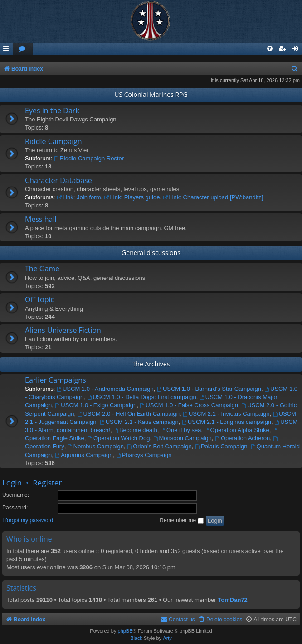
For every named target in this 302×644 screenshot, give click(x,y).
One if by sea (181, 430)
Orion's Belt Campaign (159, 446)
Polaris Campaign (221, 446)
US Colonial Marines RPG (151, 94)
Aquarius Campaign (84, 455)
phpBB (125, 631)
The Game (42, 269)
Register (47, 483)
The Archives (151, 364)
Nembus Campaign (96, 446)
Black (136, 638)
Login (12, 483)
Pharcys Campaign (144, 455)
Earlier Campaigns (56, 380)
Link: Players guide (132, 197)
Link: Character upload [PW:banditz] (213, 197)
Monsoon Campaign (183, 438)
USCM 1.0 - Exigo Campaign (96, 405)
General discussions (151, 252)
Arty (167, 638)
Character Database (58, 180)
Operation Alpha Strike (237, 430)
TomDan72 (233, 600)
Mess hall (41, 219)
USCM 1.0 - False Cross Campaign (189, 405)
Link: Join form (79, 197)
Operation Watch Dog (119, 438)
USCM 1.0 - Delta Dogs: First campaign (142, 397)
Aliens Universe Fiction (63, 330)
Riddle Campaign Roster (89, 158)
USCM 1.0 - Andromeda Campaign (105, 389)
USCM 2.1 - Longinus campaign (226, 422)
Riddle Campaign (54, 141)
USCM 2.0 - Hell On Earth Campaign (129, 414)
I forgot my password (28, 520)
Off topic (39, 299)
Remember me (181, 520)
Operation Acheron (242, 438)
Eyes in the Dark (52, 111)
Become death (135, 430)
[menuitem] (23, 49)
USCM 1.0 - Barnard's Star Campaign (209, 389)
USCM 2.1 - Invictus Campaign (226, 414)
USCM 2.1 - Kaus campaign (139, 422)
